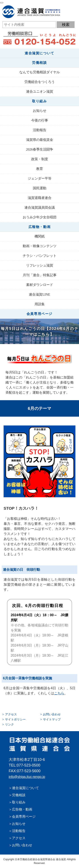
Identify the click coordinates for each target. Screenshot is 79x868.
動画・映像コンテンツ (40, 246)
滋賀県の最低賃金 (40, 140)
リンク (9, 724)
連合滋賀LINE (39, 294)
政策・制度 (40, 159)
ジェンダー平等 (40, 178)
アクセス (11, 714)
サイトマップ (52, 719)
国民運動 (40, 188)
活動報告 (40, 130)
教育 (40, 169)
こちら (59, 693)
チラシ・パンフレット (40, 256)
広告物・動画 (22, 809)
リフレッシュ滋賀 (40, 265)
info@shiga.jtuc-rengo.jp (27, 777)
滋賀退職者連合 (40, 198)
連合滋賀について (39, 53)
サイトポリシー (15, 719)
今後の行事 (40, 120)
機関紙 (40, 236)
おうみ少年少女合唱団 (40, 217)
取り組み (39, 101)
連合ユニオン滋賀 (40, 91)
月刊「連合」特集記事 (40, 275)
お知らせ (40, 111)
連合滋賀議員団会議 (40, 207)
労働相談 (39, 63)
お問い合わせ (52, 714)
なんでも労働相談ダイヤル (40, 72)
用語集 (40, 304)
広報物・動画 (40, 227)
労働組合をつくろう (40, 82)
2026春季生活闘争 (40, 149)
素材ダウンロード (40, 285)
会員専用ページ (39, 314)
